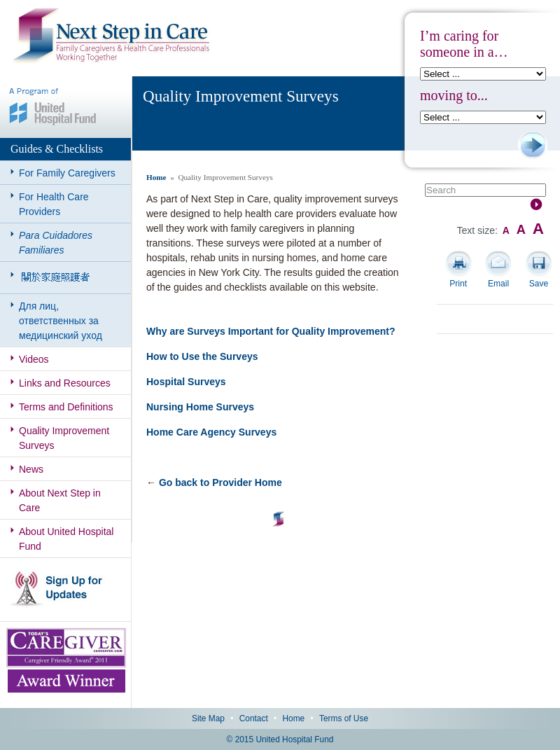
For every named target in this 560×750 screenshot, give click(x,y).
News (31, 469)
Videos (34, 359)
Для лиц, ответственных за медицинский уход (61, 321)
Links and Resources (65, 383)
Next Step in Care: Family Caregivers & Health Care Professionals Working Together (111, 36)
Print (458, 284)
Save (539, 284)
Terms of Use (344, 718)
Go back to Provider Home (220, 482)
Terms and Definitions (66, 407)
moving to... (454, 95)
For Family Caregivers (67, 173)
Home (156, 177)
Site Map (208, 718)
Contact (254, 718)
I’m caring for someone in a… (464, 44)
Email (498, 284)
